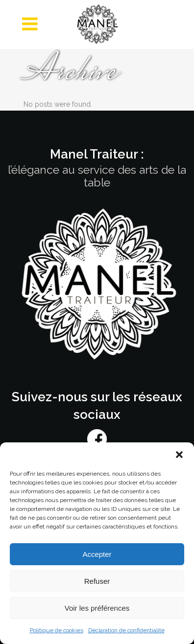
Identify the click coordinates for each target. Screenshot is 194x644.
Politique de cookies (57, 630)
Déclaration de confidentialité (126, 630)
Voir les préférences (97, 608)
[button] (179, 455)
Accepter (97, 554)
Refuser (97, 581)
